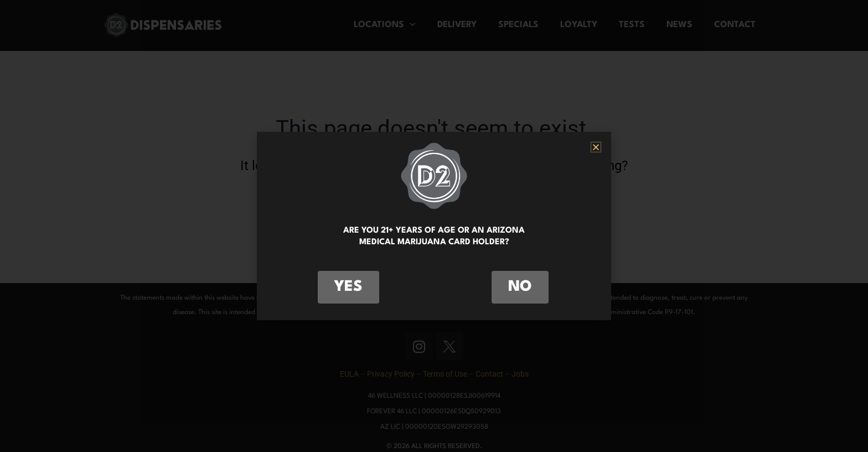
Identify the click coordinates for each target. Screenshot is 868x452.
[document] (434, 226)
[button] (596, 147)
